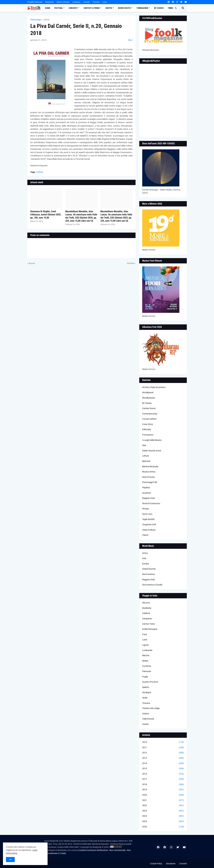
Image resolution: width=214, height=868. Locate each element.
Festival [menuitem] (59, 8)
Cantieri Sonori (149, 408)
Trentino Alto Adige (151, 708)
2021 (163, 800)
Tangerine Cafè (149, 524)
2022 (163, 806)
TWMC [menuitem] (171, 8)
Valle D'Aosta (148, 719)
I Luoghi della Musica (152, 440)
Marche (146, 655)
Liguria (145, 645)
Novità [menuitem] (109, 8)
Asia (144, 558)
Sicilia (145, 698)
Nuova (32, 263)
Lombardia (147, 650)
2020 (163, 795)
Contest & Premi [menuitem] (92, 8)
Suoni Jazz (147, 514)
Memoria (146, 461)
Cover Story (148, 424)
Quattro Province (150, 682)
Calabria (146, 613)
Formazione (148, 435)
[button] (176, 8)
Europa (146, 564)
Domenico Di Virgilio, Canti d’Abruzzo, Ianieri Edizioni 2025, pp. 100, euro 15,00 (46, 215)
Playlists (146, 488)
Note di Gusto (149, 477)
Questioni (147, 493)
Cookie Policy (156, 864)
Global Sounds (149, 569)
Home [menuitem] (48, 8)
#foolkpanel (148, 392)
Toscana (146, 703)
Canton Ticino (149, 624)
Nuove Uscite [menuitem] (124, 8)
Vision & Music (149, 530)
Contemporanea (150, 414)
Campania (147, 619)
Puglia (145, 677)
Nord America (149, 574)
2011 (163, 748)
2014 (163, 763)
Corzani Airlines (149, 419)
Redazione (49, 2)
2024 (163, 816)
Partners (96, 2)
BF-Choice (147, 403)
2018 (163, 784)
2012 (163, 753)
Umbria (146, 714)
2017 (163, 779)
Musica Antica (149, 472)
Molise (145, 661)
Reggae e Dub (149, 498)
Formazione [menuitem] (142, 8)
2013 (163, 758)
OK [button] (10, 860)
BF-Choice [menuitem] (159, 8)
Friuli (144, 634)
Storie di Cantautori (151, 503)
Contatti (86, 2)
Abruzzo (146, 603)
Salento (146, 687)
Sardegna (147, 692)
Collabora (76, 2)
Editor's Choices (63, 2)
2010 (163, 742)
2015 (163, 769)
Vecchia (130, 263)
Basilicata (147, 608)
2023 (163, 811)
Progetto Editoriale (35, 2)
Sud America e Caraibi (152, 585)
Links (105, 2)
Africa (145, 553)
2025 (163, 821)
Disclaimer (171, 864)
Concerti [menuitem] (73, 8)
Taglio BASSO (148, 519)
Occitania (147, 666)
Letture (46, 20)
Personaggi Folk (150, 482)
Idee (144, 445)
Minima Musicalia (150, 466)
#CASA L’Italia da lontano (154, 387)
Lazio (145, 640)
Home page (36, 20)
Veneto (145, 724)
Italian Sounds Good (152, 451)
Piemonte (147, 671)
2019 (163, 790)
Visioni (145, 535)
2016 (163, 774)
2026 (163, 827)
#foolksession (149, 398)
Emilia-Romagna (150, 629)
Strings (145, 509)
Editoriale (147, 429)
